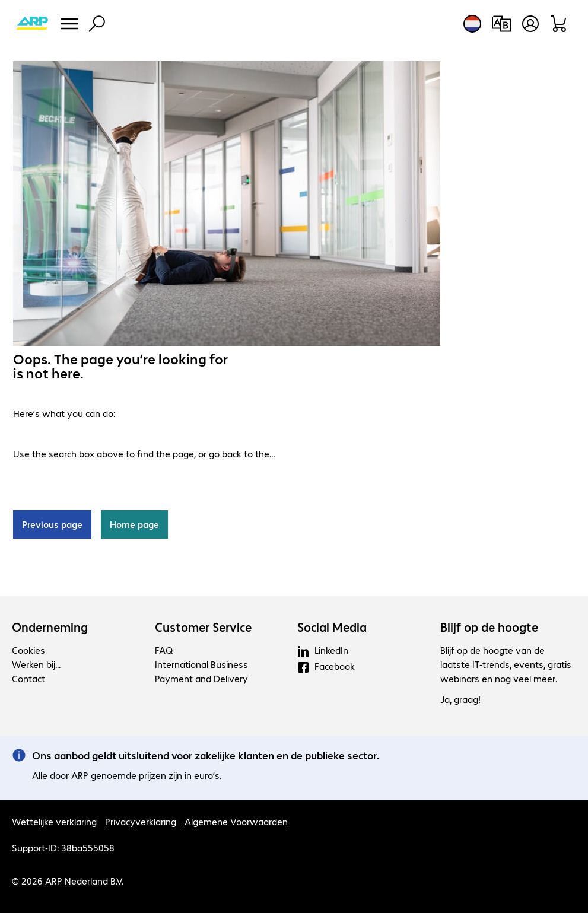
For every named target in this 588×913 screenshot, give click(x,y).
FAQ (164, 650)
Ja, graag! (460, 699)
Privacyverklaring (141, 821)
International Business (201, 664)
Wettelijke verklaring (54, 821)
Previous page (52, 524)
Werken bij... (36, 664)
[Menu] (69, 24)
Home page (134, 524)
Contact (28, 678)
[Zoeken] (97, 24)
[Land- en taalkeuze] (472, 24)
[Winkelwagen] (559, 24)
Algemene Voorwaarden (236, 821)
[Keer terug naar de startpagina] (32, 24)
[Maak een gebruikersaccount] (530, 24)
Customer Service (203, 627)
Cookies (28, 650)
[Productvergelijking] (501, 24)
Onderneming (50, 627)
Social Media (332, 627)
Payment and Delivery (201, 678)
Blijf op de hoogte (489, 627)
